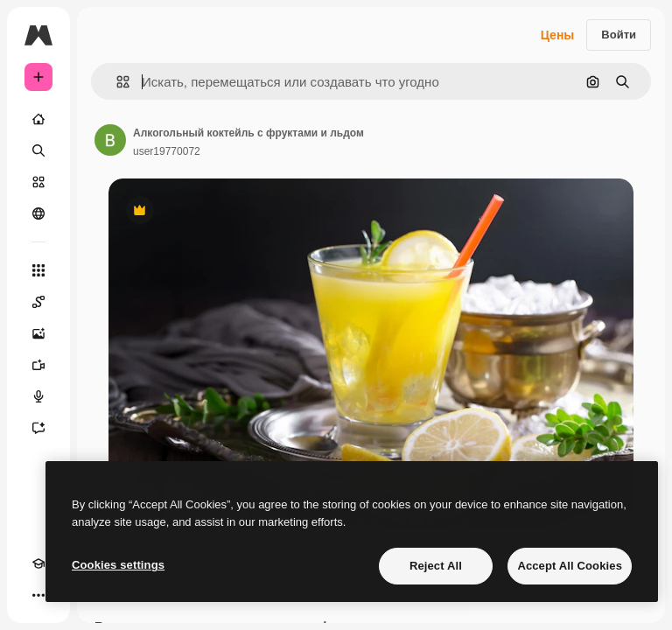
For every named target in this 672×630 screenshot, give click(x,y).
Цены (558, 35)
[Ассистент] (38, 428)
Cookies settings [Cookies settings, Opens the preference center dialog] (118, 565)
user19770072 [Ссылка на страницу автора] (167, 151)
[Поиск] (38, 150)
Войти (619, 35)
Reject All (436, 566)
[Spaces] (38, 302)
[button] (116, 82)
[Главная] (38, 119)
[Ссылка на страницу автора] (110, 140)
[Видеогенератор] (38, 365)
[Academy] (38, 563)
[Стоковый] (38, 182)
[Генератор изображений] (38, 333)
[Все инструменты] (38, 270)
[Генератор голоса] (38, 396)
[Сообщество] (38, 213)
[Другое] (38, 595)
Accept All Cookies (570, 566)
